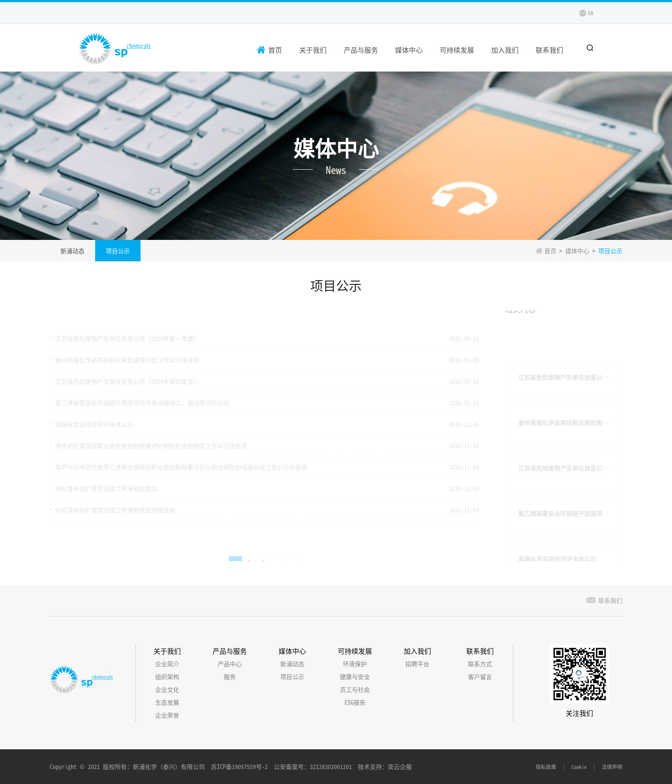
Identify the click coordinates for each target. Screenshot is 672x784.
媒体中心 (409, 50)
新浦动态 (72, 251)
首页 (275, 50)
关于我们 (313, 50)
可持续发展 (457, 50)
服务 (230, 676)
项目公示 (118, 251)
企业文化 (167, 689)
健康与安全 (355, 676)
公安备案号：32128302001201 (313, 766)
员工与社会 (355, 689)
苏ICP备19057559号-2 (239, 766)
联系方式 (480, 664)
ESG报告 (355, 702)
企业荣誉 (167, 715)
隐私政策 (546, 767)
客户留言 (480, 676)
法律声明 (612, 767)
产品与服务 (361, 50)
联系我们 (549, 50)
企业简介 (167, 664)
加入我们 (505, 50)
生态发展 (167, 702)
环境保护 (355, 664)
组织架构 (167, 676)
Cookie (579, 767)
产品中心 (230, 664)
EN (591, 13)
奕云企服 (400, 766)
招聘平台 (417, 664)
